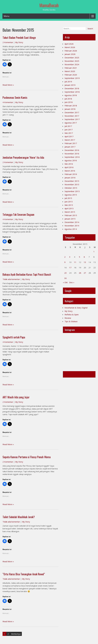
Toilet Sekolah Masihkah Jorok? (19, 517)
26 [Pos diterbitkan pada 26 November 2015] (80, 273)
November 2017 (72, 116)
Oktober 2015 (71, 188)
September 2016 (72, 157)
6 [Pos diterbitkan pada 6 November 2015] (84, 257)
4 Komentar (8, 102)
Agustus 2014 (71, 229)
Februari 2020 (71, 75)
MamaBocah (49, 5)
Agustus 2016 (71, 160)
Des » (72, 282)
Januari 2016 (70, 178)
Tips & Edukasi (71, 321)
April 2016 (69, 167)
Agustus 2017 (71, 123)
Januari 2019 (70, 85)
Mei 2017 (69, 133)
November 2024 (72, 64)
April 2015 (69, 208)
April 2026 (69, 44)
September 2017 (72, 119)
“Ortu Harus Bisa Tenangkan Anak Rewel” (24, 574)
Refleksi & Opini (72, 315)
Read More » (8, 85)
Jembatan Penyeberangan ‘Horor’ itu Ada (23, 157)
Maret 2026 (70, 47)
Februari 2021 (71, 68)
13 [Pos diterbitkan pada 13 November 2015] (85, 262)
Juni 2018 (69, 102)
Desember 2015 (72, 181)
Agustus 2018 (71, 95)
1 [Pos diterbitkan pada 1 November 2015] (94, 252)
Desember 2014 (72, 222)
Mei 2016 (69, 164)
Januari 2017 (70, 147)
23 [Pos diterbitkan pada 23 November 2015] (65, 273)
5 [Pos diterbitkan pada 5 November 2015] (79, 257)
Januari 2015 (70, 219)
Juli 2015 (68, 198)
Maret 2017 (70, 140)
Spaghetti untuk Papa (14, 337)
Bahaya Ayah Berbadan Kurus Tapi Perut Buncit (27, 274)
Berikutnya (16, 634)
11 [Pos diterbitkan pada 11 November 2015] (75, 262)
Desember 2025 (72, 58)
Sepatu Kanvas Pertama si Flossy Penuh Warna (27, 457)
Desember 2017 (72, 112)
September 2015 (72, 191)
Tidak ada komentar (11, 279)
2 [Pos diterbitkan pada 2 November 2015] (65, 257)
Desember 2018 (72, 88)
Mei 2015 (69, 205)
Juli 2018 (68, 99)
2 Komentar (8, 42)
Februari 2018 (71, 106)
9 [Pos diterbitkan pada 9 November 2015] (65, 262)
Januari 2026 (70, 54)
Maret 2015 (70, 212)
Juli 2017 (68, 126)
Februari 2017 (71, 143)
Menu (7, 16)
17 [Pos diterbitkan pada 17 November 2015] (70, 268)
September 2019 (72, 78)
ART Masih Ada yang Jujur (16, 397)
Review (68, 318)
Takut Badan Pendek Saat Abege (19, 37)
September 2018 (72, 92)
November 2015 (72, 184)
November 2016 (72, 154)
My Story (19, 42)
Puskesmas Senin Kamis (15, 97)
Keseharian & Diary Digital (76, 308)
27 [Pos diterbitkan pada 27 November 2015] (85, 273)
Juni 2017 (69, 130)
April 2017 (69, 136)
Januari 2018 (70, 109)
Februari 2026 (71, 51)
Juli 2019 (68, 82)
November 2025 (72, 61)
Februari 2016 (71, 174)
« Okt (65, 282)
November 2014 (72, 226)
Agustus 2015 (71, 195)
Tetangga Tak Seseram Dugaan (18, 214)
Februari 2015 (71, 215)
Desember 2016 (72, 150)
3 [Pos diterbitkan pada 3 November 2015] (70, 257)
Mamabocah (71, 374)
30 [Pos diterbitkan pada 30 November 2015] (65, 278)
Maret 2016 (70, 171)
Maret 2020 (70, 71)
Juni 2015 (69, 202)
